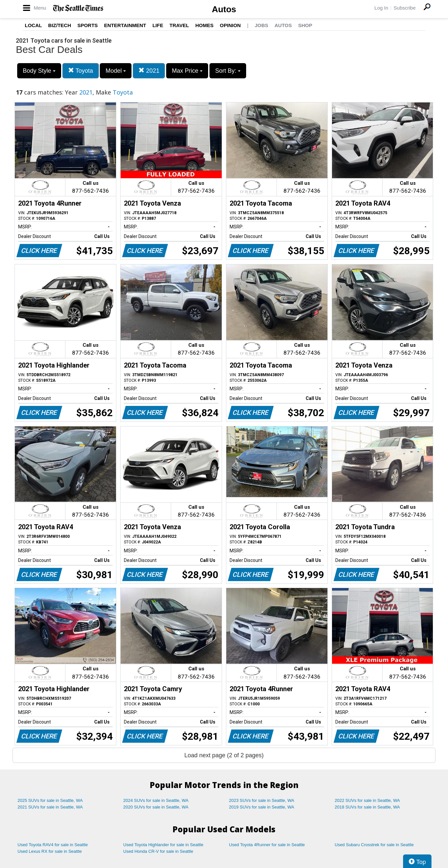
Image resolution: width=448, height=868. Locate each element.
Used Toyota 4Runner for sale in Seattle (267, 845)
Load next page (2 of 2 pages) (224, 755)
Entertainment (125, 25)
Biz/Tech (60, 25)
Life (158, 25)
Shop (305, 25)
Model (116, 71)
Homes (204, 25)
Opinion (230, 25)
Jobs (261, 25)
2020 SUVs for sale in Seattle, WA (156, 807)
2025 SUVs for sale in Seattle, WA (50, 800)
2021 (149, 71)
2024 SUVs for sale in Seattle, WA (156, 800)
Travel (179, 25)
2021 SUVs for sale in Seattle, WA (50, 807)
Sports (88, 25)
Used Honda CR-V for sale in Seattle (158, 851)
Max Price (187, 71)
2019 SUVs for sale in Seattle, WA (262, 807)
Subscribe (405, 8)
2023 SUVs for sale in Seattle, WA (262, 800)
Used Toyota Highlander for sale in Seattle (163, 845)
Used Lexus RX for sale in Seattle (50, 851)
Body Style (39, 71)
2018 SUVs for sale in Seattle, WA (367, 807)
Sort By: (228, 71)
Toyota (81, 71)
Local (33, 25)
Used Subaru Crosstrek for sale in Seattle (374, 845)
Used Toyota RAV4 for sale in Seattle (53, 845)
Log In (381, 8)
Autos (224, 9)
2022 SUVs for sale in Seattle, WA (367, 800)
